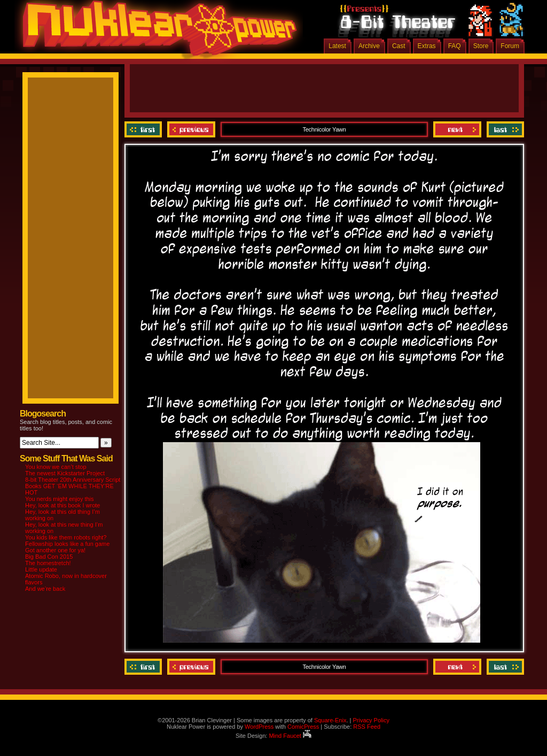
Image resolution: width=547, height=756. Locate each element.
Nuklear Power (156, 32)
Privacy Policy (371, 720)
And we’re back (45, 589)
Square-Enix (330, 720)
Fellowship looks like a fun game (67, 544)
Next (457, 129)
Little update (41, 569)
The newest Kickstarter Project (65, 473)
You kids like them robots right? (66, 537)
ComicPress (303, 727)
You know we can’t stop (56, 467)
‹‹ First (144, 129)
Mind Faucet (290, 736)
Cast (399, 46)
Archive (369, 46)
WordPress (259, 727)
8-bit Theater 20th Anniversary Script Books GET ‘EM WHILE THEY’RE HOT (73, 486)
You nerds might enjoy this (60, 499)
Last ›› (504, 129)
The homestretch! (48, 563)
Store (481, 46)
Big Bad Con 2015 (49, 557)
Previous (191, 129)
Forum (510, 46)
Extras (427, 46)
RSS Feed (367, 727)
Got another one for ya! (55, 550)
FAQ (455, 46)
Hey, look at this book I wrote (62, 505)
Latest (337, 46)
